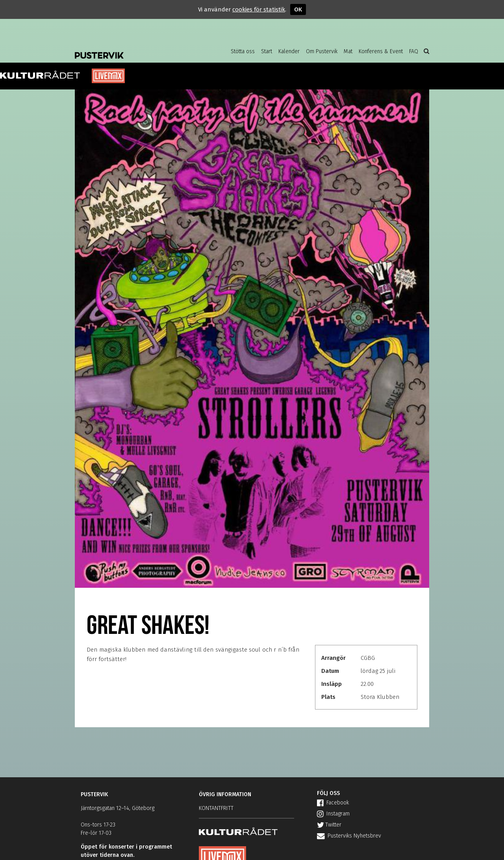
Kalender (289, 51)
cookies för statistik (259, 9)
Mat (348, 51)
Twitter (329, 825)
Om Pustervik (322, 51)
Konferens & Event (381, 51)
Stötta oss (243, 51)
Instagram (333, 814)
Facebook (333, 803)
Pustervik (138, 49)
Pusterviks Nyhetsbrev (349, 836)
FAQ (414, 51)
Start (267, 51)
